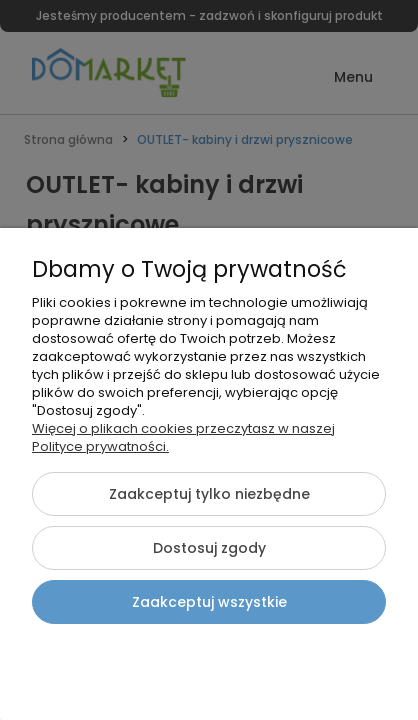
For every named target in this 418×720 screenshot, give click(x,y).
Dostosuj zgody (209, 548)
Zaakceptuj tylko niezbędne (209, 494)
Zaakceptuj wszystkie (209, 602)
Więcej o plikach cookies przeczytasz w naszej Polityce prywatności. (183, 437)
